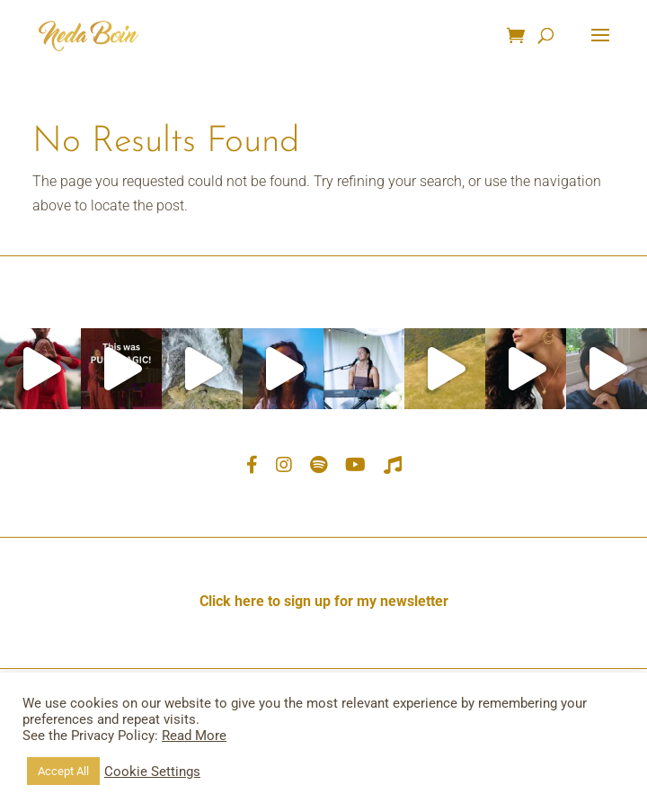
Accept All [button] (63, 771)
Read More (194, 736)
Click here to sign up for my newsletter (324, 601)
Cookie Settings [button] (152, 772)
